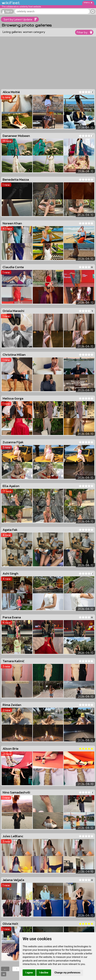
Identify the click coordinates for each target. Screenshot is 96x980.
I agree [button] (29, 973)
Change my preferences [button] (67, 973)
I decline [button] (44, 973)
